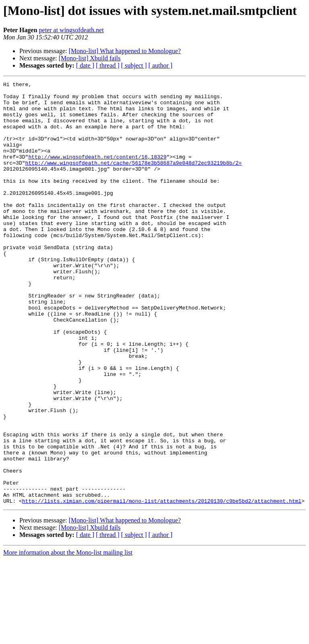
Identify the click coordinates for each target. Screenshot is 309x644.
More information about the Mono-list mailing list (68, 637)
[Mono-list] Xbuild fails (90, 58)
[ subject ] (134, 65)
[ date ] (85, 65)
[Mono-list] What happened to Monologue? (125, 51)
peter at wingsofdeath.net (71, 30)
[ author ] (161, 65)
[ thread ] (108, 65)
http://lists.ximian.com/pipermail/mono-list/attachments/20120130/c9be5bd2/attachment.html (162, 585)
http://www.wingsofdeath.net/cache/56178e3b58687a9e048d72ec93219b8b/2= (134, 180)
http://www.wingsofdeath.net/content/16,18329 (97, 172)
